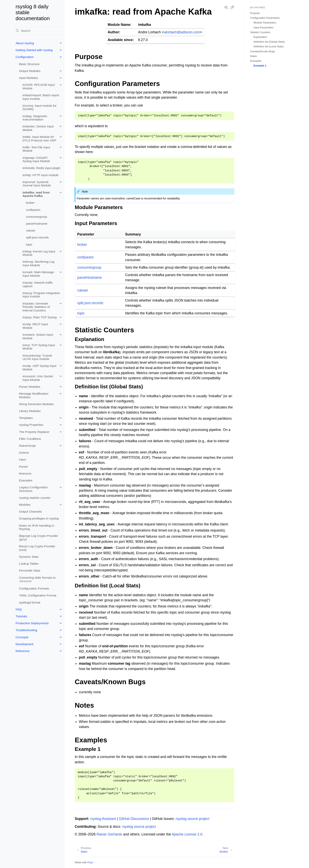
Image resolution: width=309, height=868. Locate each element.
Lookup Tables (29, 564)
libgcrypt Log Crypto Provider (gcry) (39, 538)
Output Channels (31, 512)
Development (25, 644)
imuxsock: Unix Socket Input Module (38, 378)
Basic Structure (29, 64)
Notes (253, 56)
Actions (24, 453)
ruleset (31, 230)
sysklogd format (30, 602)
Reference (23, 651)
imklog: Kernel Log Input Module (39, 253)
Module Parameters (265, 23)
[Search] (38, 31)
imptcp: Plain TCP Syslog (40, 317)
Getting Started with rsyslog (34, 50)
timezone (25, 473)
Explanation (260, 37)
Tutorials (21, 616)
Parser (24, 467)
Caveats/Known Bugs (262, 51)
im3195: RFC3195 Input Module (39, 86)
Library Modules (30, 411)
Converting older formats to (37, 580)
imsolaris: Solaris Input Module (38, 336)
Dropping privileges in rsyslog (39, 518)
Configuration (25, 57)
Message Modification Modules (34, 395)
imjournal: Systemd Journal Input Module (37, 184)
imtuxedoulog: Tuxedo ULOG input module (37, 357)
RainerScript (27, 446)
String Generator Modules (36, 404)
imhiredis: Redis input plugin (41, 168)
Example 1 (260, 66)
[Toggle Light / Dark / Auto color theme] (232, 8)
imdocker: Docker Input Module (38, 128)
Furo (90, 862)
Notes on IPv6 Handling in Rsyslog (37, 527)
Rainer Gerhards (109, 834)
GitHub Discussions (134, 819)
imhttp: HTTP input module (40, 175)
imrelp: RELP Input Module (35, 326)
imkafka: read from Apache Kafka (36, 194)
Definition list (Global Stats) (269, 42)
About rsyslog (25, 43)
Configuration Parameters (265, 18)
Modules (25, 505)
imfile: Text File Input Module (36, 149)
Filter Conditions (30, 439)
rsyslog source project (192, 819)
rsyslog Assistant (103, 819)
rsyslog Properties (31, 425)
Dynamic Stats (29, 557)
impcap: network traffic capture (38, 284)
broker (30, 203)
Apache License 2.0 (187, 834)
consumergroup (37, 217)
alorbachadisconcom (182, 32)
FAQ (19, 609)
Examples (26, 480)
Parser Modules (30, 387)
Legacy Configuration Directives (33, 489)
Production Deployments (32, 623)
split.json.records (37, 237)
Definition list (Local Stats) (269, 46)
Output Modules (30, 71)
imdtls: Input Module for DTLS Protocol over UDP (39, 139)
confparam (33, 210)
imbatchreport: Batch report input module (41, 97)
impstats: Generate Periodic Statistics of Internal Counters (36, 307)
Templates (26, 418)
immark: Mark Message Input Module (38, 274)
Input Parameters (264, 28)
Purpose (255, 13)
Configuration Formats (34, 588)
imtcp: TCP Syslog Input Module (39, 347)
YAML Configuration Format (38, 595)
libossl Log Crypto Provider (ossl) (37, 548)
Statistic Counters (260, 32)
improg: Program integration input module (41, 295)
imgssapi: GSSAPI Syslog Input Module (36, 159)
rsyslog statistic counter (35, 498)
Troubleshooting (26, 630)
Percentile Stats (30, 570)
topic (29, 244)
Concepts (22, 637)
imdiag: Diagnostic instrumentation (35, 118)
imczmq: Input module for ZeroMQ (40, 107)
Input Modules (29, 78)
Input (22, 459)
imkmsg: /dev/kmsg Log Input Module (38, 263)
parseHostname (37, 224)
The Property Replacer (34, 432)
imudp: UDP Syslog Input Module (39, 368)
